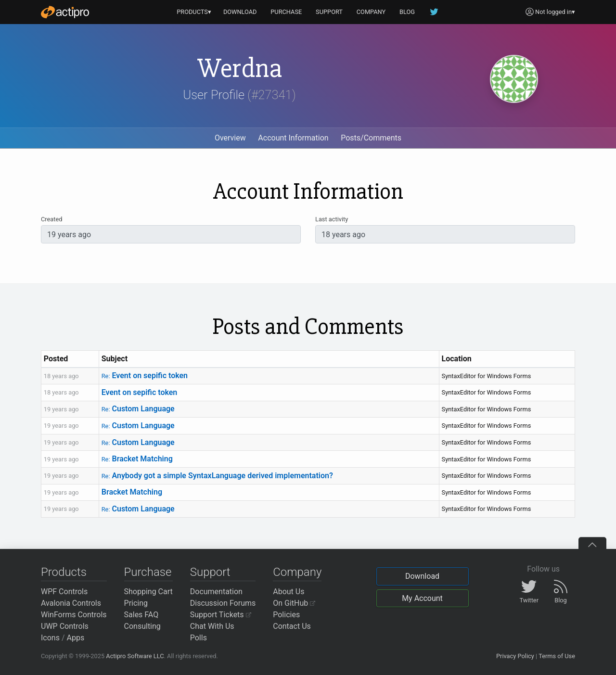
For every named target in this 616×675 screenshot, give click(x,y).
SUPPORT (329, 12)
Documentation (216, 592)
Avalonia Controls (71, 603)
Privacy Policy (515, 656)
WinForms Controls (74, 615)
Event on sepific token (145, 376)
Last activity (332, 219)
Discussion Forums (223, 603)
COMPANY (371, 12)
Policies (286, 615)
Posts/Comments (371, 138)
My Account (422, 598)
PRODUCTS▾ (194, 12)
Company (297, 572)
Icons (50, 638)
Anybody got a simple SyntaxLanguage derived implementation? (217, 476)
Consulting (142, 626)
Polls (199, 638)
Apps (76, 638)
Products (64, 572)
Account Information (293, 138)
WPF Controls (64, 592)
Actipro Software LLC (135, 656)
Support (210, 572)
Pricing (136, 603)
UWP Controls (65, 626)
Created (51, 219)
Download (422, 576)
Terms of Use (557, 656)
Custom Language (138, 409)
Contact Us (292, 626)
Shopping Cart (148, 592)
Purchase (148, 572)
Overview (230, 138)
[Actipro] (65, 12)
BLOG (407, 12)
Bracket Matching (137, 459)
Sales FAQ (141, 615)
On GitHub (294, 603)
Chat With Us (212, 626)
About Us (289, 592)
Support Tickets (221, 615)
